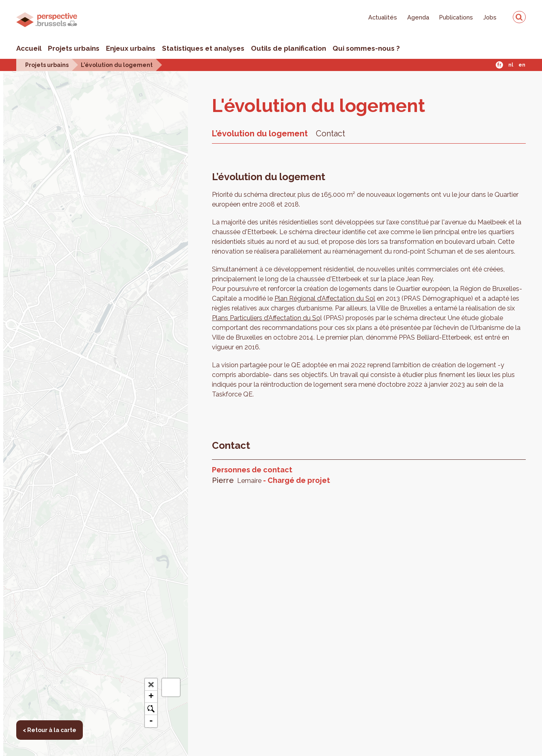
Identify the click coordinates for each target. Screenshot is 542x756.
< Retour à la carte (35, 89)
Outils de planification (288, 48)
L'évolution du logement (117, 65)
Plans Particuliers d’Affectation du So (266, 318)
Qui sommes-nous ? (366, 48)
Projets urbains (74, 48)
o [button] (151, 709)
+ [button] (151, 697)
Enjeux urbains (131, 48)
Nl (511, 65)
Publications (456, 17)
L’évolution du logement (260, 134)
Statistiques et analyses (203, 48)
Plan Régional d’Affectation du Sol (325, 298)
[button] (171, 687)
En (522, 65)
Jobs (490, 17)
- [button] (151, 721)
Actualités (383, 17)
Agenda (418, 17)
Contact (330, 134)
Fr (499, 65)
